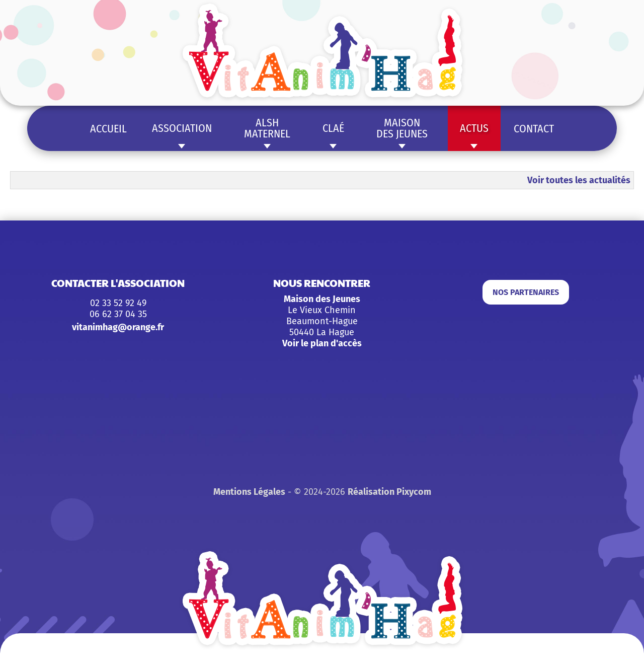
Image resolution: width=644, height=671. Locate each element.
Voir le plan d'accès (322, 343)
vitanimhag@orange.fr (118, 327)
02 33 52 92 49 (118, 303)
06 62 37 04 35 (118, 314)
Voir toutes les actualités (579, 180)
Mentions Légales (249, 492)
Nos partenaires (526, 292)
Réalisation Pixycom (389, 492)
